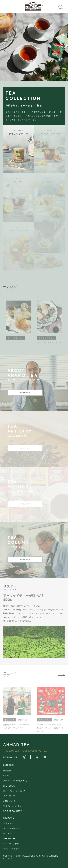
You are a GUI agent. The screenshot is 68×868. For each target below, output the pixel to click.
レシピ (6, 776)
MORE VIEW (25, 393)
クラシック (8, 823)
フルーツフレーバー (12, 828)
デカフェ (7, 833)
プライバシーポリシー (13, 806)
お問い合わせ (9, 801)
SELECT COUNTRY (13, 811)
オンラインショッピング (14, 791)
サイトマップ (9, 796)
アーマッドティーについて (15, 781)
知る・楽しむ (9, 786)
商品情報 (7, 771)
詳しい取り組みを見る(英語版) (17, 621)
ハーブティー (9, 839)
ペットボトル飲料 (11, 844)
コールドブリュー (11, 849)
